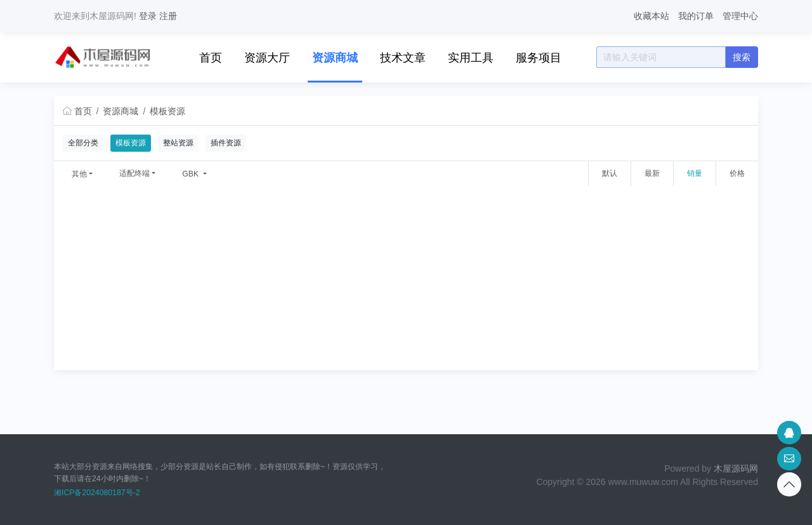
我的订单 (696, 16)
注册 (168, 16)
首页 (211, 58)
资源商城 (335, 58)
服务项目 (539, 58)
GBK (191, 174)
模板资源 (167, 111)
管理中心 (740, 16)
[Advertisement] (406, 281)
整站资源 (178, 143)
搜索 (742, 57)
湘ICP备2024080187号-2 (97, 493)
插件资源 (226, 143)
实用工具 (471, 58)
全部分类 (83, 143)
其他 (79, 174)
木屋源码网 (736, 469)
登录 (148, 16)
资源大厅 (267, 58)
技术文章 (403, 58)
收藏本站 (652, 16)
